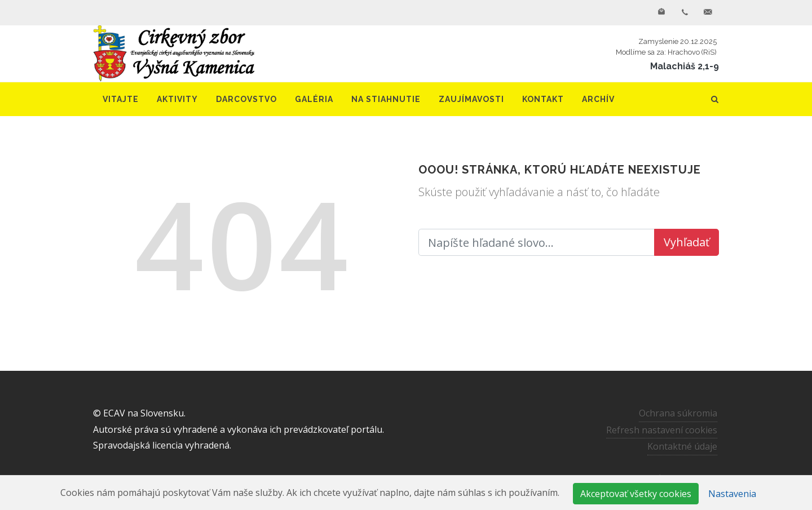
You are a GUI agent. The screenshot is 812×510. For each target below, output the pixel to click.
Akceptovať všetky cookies (636, 494)
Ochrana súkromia (678, 413)
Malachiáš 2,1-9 (685, 66)
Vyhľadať (687, 242)
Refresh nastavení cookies (662, 429)
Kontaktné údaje (682, 446)
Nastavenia (732, 494)
